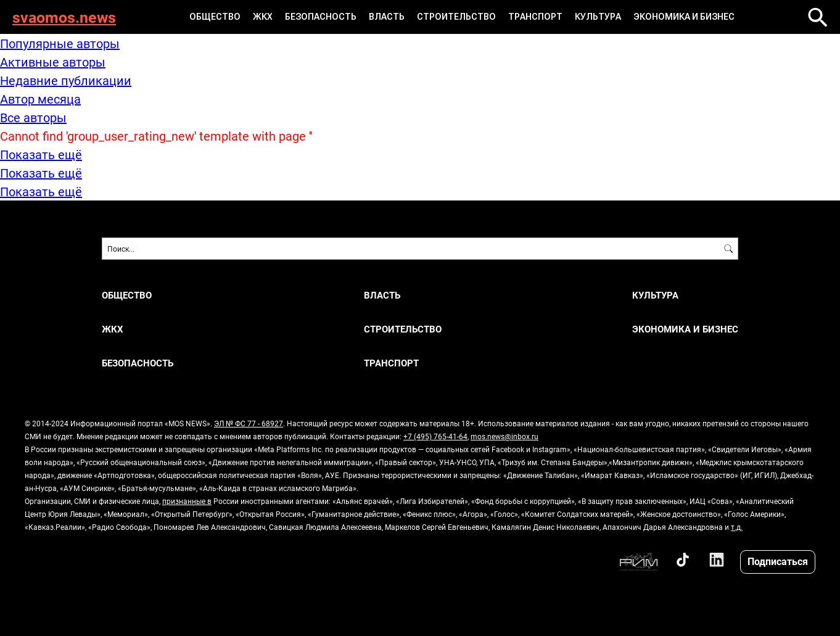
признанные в (187, 501)
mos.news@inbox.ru (504, 436)
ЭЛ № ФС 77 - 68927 (249, 423)
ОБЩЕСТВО (215, 17)
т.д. (737, 527)
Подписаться (778, 561)
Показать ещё (41, 154)
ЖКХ (263, 17)
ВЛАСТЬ (387, 17)
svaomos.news (64, 17)
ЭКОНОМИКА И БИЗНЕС (684, 17)
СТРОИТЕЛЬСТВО (456, 17)
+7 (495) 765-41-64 (435, 436)
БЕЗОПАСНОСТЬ (321, 17)
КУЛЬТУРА (598, 17)
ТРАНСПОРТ (535, 17)
